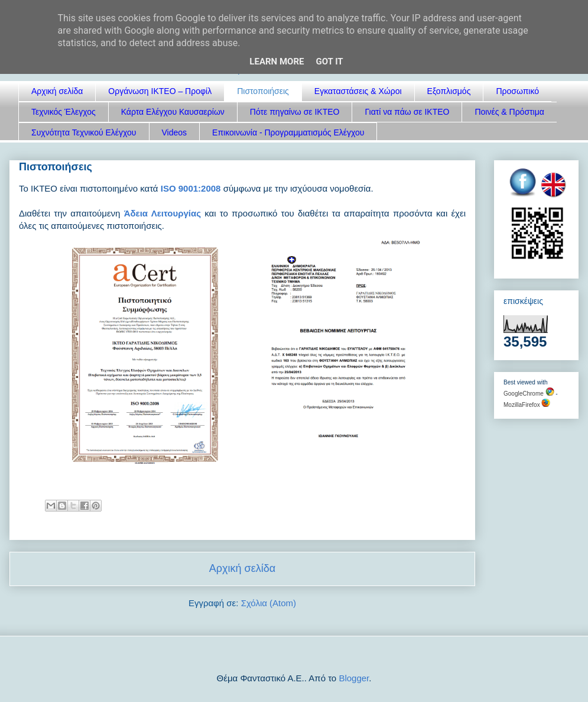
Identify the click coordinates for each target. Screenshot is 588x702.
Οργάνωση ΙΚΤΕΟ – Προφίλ (160, 91)
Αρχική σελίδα (57, 91)
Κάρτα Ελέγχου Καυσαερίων (173, 112)
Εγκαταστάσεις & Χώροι (358, 91)
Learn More (277, 62)
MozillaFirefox (527, 405)
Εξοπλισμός (449, 91)
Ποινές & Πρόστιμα (509, 112)
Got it (329, 62)
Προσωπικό (517, 91)
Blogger (354, 678)
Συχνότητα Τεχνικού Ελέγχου (84, 132)
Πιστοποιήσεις (263, 91)
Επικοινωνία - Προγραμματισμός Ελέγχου (288, 132)
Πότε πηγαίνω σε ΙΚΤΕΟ (295, 112)
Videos (175, 132)
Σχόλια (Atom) (269, 603)
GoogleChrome (529, 394)
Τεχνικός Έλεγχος (64, 112)
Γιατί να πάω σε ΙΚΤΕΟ (407, 112)
